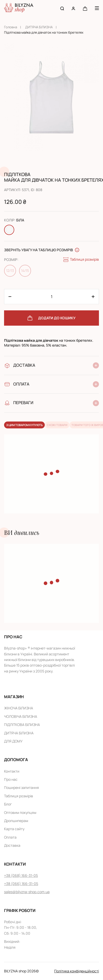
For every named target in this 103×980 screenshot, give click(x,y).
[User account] (73, 8)
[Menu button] (97, 8)
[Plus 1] (10, 297)
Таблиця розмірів (81, 260)
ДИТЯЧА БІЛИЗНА (39, 27)
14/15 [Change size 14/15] (25, 270)
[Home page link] (19, 8)
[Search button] (62, 8)
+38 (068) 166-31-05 (21, 875)
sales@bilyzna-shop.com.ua (27, 892)
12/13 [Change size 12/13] (10, 270)
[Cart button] (85, 8)
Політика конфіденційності (77, 971)
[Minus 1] (93, 297)
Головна (11, 27)
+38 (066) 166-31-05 (21, 884)
